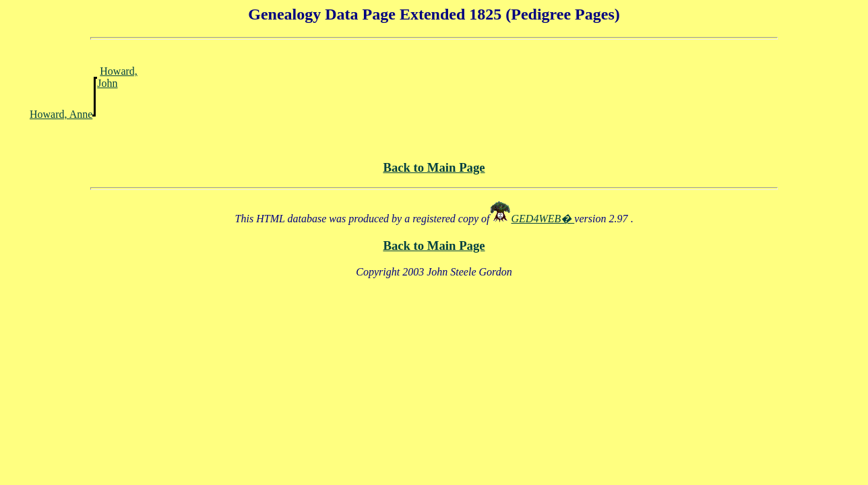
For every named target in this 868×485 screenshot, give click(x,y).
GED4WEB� (543, 219)
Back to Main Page (434, 167)
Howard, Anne (61, 114)
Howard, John (117, 77)
